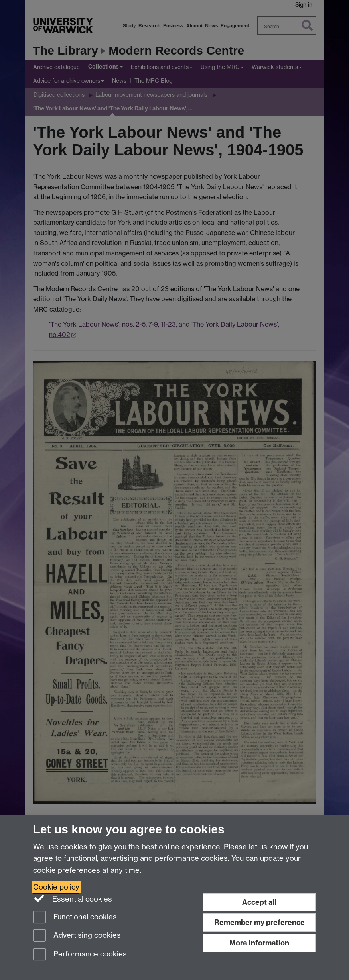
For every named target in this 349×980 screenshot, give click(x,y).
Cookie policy (56, 887)
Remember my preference (259, 922)
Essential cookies (73, 898)
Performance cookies (80, 955)
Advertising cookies (77, 936)
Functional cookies (75, 918)
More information (259, 943)
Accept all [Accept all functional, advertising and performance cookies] (259, 902)
